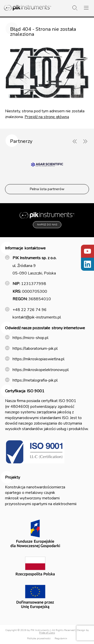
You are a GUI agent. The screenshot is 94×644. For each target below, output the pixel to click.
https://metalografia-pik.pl (35, 380)
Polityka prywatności (39, 638)
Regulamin (61, 638)
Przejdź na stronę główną (47, 117)
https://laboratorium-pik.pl (35, 349)
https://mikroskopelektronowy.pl (41, 370)
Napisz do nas (47, 225)
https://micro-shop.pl (30, 338)
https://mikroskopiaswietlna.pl (38, 359)
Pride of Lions (47, 633)
